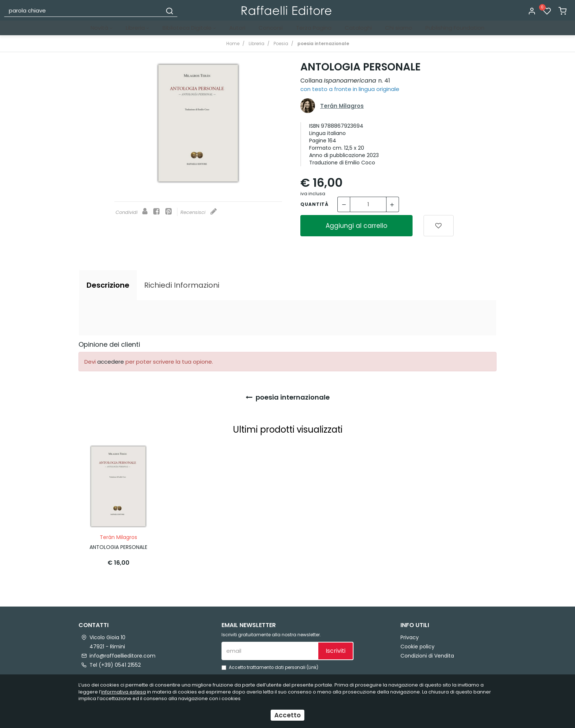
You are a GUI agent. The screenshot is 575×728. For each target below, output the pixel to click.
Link (312, 665)
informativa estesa (124, 692)
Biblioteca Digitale (189, 28)
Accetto (287, 715)
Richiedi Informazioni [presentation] (182, 285)
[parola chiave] (83, 10)
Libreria (138, 28)
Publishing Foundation (455, 28)
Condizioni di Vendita (427, 654)
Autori (237, 28)
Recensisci (199, 212)
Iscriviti (336, 649)
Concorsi (271, 28)
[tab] (108, 285)
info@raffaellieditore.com (122, 654)
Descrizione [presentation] (108, 285)
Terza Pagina (314, 28)
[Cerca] (169, 10)
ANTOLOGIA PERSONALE (118, 545)
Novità (102, 28)
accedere (111, 362)
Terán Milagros (342, 106)
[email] (270, 649)
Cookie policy (417, 644)
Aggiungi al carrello (356, 226)
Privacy (410, 635)
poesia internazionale (288, 397)
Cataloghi (358, 28)
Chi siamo (399, 28)
